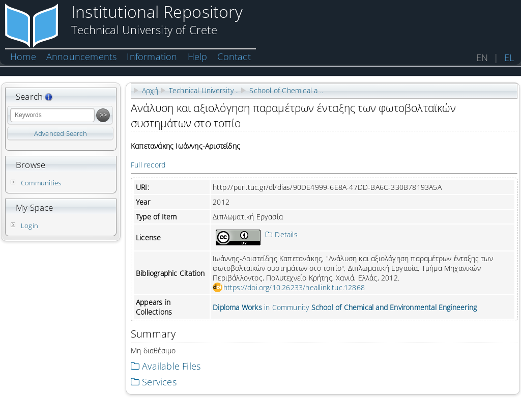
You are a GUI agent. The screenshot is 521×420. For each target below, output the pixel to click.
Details (282, 234)
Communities (41, 183)
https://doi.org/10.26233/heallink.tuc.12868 (294, 287)
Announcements (82, 57)
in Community (345, 307)
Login (30, 226)
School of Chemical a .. (286, 90)
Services (154, 382)
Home (23, 57)
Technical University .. (204, 90)
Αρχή (150, 90)
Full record (148, 165)
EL (509, 58)
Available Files (166, 366)
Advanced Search (61, 133)
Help (198, 57)
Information (152, 57)
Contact (234, 57)
